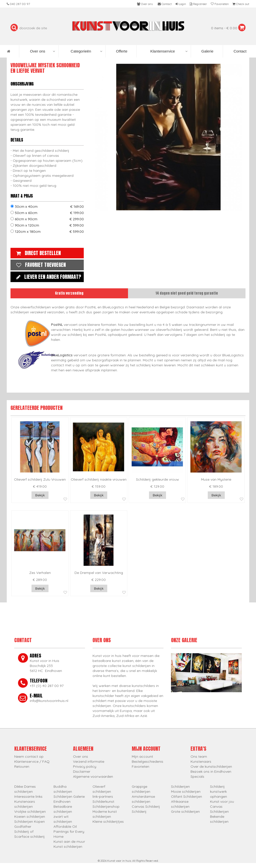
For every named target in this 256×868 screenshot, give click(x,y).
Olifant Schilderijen (186, 796)
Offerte (121, 51)
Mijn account (142, 756)
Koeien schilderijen (30, 816)
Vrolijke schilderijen (30, 811)
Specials (197, 776)
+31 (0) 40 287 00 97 (47, 686)
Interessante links (28, 796)
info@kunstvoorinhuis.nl (49, 701)
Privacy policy (85, 766)
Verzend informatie (89, 761)
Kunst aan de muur (69, 841)
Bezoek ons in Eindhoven (211, 771)
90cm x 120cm (47, 225)
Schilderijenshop (106, 806)
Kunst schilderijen (68, 846)
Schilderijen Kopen (29, 821)
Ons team (199, 756)
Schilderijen (180, 786)
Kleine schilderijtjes (108, 821)
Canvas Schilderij (146, 806)
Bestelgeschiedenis (147, 761)
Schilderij (139, 811)
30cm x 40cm (47, 207)
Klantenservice (169, 51)
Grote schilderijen (185, 811)
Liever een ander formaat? (47, 277)
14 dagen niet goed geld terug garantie (187, 293)
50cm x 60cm (47, 213)
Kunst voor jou (222, 801)
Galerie (207, 51)
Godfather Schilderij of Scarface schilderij (29, 831)
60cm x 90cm (47, 219)
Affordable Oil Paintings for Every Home (69, 831)
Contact (239, 51)
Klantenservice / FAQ (32, 761)
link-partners (103, 796)
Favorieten (140, 766)
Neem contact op (29, 756)
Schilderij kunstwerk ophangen (218, 791)
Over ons (42, 51)
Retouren (22, 766)
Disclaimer (82, 771)
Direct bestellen (37, 253)
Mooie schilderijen (186, 791)
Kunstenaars (201, 761)
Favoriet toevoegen (40, 265)
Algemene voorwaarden (93, 776)
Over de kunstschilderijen (211, 766)
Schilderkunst (103, 801)
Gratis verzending (69, 293)
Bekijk (40, 495)
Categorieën (87, 51)
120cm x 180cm (47, 232)
